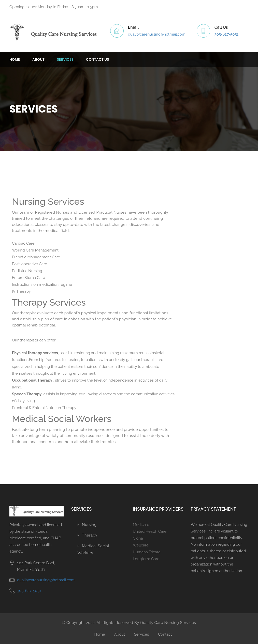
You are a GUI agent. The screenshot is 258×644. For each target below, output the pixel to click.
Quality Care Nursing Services (168, 623)
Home (15, 59)
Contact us (98, 59)
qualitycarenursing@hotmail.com (157, 34)
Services (65, 59)
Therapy (88, 535)
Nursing (87, 525)
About (38, 59)
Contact (165, 634)
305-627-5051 (226, 34)
